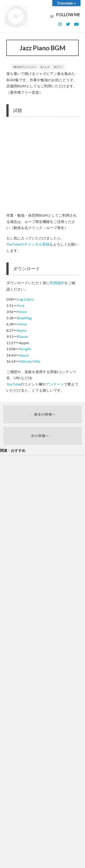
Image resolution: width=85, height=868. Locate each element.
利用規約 (57, 283)
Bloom (22, 336)
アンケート (55, 384)
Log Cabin (25, 299)
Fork (21, 305)
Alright (25, 349)
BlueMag (24, 318)
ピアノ (59, 67)
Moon (22, 312)
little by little (30, 361)
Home (22, 324)
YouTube (13, 384)
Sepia (22, 330)
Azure (24, 355)
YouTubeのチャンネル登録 (28, 244)
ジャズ (46, 67)
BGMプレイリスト (25, 67)
